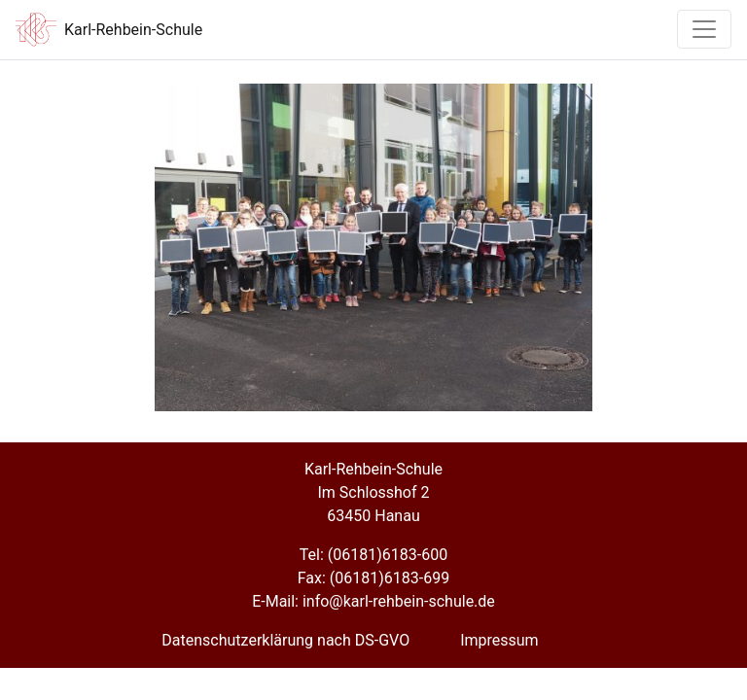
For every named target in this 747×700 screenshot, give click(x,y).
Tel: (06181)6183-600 (373, 555)
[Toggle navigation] (704, 29)
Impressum (499, 640)
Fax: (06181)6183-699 (373, 578)
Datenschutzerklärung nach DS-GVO (285, 640)
